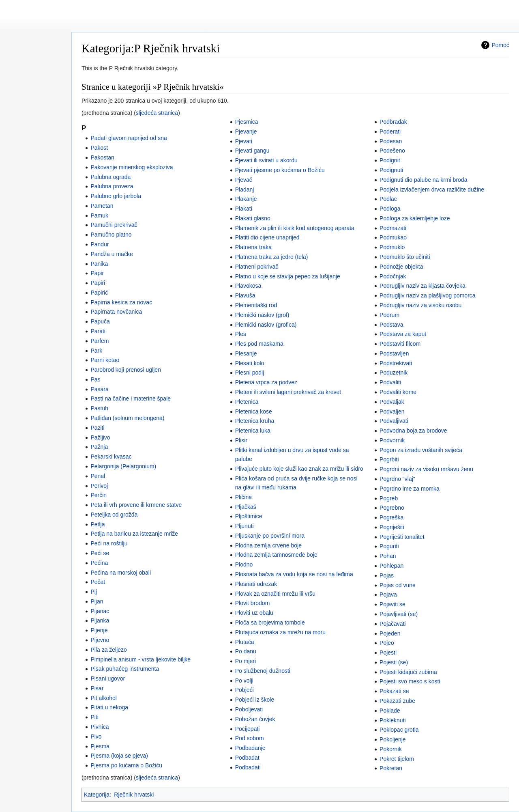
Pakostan (102, 157)
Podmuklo (392, 247)
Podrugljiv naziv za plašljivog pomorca (428, 295)
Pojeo (387, 643)
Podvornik (392, 440)
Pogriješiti (392, 527)
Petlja (98, 524)
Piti (94, 717)
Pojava (388, 594)
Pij (94, 592)
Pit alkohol (104, 698)
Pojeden (390, 633)
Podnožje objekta (401, 267)
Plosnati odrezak (256, 584)
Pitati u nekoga (109, 707)
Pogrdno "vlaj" (397, 479)
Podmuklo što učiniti (405, 257)
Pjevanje (246, 131)
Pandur (100, 244)
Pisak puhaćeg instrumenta (125, 669)
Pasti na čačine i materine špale (131, 398)
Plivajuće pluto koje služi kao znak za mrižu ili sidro (299, 469)
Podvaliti (390, 382)
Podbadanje (250, 748)
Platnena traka (253, 247)
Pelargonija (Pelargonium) (123, 466)
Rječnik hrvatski (134, 795)
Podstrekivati (396, 363)
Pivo (96, 737)
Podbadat (247, 758)
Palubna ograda (110, 177)
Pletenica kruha (255, 421)
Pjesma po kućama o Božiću (126, 765)
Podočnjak (393, 276)
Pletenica (247, 402)
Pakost (99, 148)
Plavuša (245, 295)
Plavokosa (248, 286)
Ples (241, 334)
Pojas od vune (398, 585)
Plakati (244, 209)
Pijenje (99, 630)
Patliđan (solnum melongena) (127, 418)
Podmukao (393, 237)
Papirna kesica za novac (121, 302)
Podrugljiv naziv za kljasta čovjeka (422, 286)
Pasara (99, 389)
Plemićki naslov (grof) (262, 315)
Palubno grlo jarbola (116, 196)
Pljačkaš (246, 507)
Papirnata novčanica (116, 312)
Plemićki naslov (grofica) (266, 325)
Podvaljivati (394, 421)
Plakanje (246, 199)
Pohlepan (391, 566)
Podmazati (393, 228)
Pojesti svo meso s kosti (410, 681)
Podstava (391, 325)
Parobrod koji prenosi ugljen (126, 370)
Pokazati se (394, 691)
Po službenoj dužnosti (263, 671)
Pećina (99, 563)
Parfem (100, 341)
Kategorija (97, 795)
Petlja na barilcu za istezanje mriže (134, 534)
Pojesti (388, 653)
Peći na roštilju (109, 543)
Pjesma (100, 746)
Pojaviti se (392, 604)
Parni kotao (105, 360)
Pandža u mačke (112, 254)
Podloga (390, 209)
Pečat (98, 582)
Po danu (246, 651)
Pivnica (100, 727)
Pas (95, 379)
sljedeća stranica (157, 113)
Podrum (389, 315)
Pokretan (391, 768)
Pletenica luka (253, 431)
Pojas (387, 575)
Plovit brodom (253, 603)
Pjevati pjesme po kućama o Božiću (280, 170)
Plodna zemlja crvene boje (268, 545)
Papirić (99, 293)
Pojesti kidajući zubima (408, 672)
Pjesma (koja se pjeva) (119, 756)
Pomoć (500, 45)
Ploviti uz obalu (254, 613)
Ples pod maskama (259, 344)
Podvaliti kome (398, 392)
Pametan (102, 206)
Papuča (100, 321)
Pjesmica (247, 122)
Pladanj (245, 190)
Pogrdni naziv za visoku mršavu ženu (426, 469)
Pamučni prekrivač (114, 225)
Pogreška (391, 517)
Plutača (245, 642)
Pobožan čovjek (255, 719)
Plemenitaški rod (256, 305)
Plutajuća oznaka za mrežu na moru (280, 632)
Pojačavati (393, 624)
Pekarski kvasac (111, 457)
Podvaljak (392, 402)
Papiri (98, 283)
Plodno (244, 564)
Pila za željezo (109, 650)
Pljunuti (244, 526)
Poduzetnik (394, 373)
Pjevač (244, 180)
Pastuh (99, 408)
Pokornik (390, 749)
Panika (99, 264)
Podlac (388, 199)
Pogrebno (392, 508)
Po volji (244, 681)
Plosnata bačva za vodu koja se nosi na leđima (294, 574)
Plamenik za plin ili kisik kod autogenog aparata (295, 228)
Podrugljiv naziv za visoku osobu (420, 305)
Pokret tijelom (397, 759)
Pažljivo (100, 437)
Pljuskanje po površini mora (270, 536)
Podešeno (392, 151)
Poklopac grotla (399, 730)
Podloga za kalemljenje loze (415, 218)
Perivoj (99, 486)
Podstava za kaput (403, 334)
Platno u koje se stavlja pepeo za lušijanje (288, 276)
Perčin (99, 495)
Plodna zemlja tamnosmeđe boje (276, 555)
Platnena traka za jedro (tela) (272, 257)
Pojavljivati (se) (399, 614)
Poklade (390, 711)
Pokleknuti (393, 720)
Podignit (390, 160)
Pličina (243, 497)
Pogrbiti (389, 459)
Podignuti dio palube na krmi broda (423, 180)
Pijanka (100, 620)
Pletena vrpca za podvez (266, 382)
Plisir (241, 440)
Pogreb (389, 498)
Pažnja (99, 447)
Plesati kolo (250, 363)
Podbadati (248, 767)
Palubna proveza (112, 186)
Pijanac (100, 611)
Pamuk (99, 215)
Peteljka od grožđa (114, 515)
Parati (98, 331)
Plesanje (246, 353)
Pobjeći (244, 690)
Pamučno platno (111, 235)
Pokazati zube (397, 701)
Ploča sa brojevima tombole (270, 622)
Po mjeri (246, 661)
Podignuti (391, 170)
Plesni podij (250, 373)
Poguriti (389, 546)
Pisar (97, 688)
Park (96, 351)
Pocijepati (248, 729)
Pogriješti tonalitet (402, 537)
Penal (98, 476)
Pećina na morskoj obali (121, 573)
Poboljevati (249, 709)
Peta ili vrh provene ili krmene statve (136, 505)
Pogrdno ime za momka (410, 489)
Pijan (97, 601)
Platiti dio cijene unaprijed (267, 237)
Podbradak (393, 122)
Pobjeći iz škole (255, 700)
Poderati (390, 131)
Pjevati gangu (252, 151)
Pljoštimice (249, 516)
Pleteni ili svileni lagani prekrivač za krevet (288, 392)
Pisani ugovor (108, 678)
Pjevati (244, 141)
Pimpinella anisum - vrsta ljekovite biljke (140, 659)
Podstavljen (394, 353)
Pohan (388, 556)
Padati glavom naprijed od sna (129, 138)
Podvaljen (392, 411)
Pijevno (100, 640)
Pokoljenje (393, 739)
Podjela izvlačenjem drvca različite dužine (432, 190)
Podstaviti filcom (400, 344)
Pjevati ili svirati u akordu (266, 160)
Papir (97, 273)
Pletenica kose (254, 411)
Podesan (391, 141)
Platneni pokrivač (257, 267)
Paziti (97, 428)
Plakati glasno (253, 218)
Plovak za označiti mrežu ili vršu (275, 594)
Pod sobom (250, 738)
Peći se (100, 553)
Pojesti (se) (394, 662)
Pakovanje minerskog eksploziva (132, 167)
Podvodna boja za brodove (413, 431)
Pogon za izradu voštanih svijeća (421, 450)
